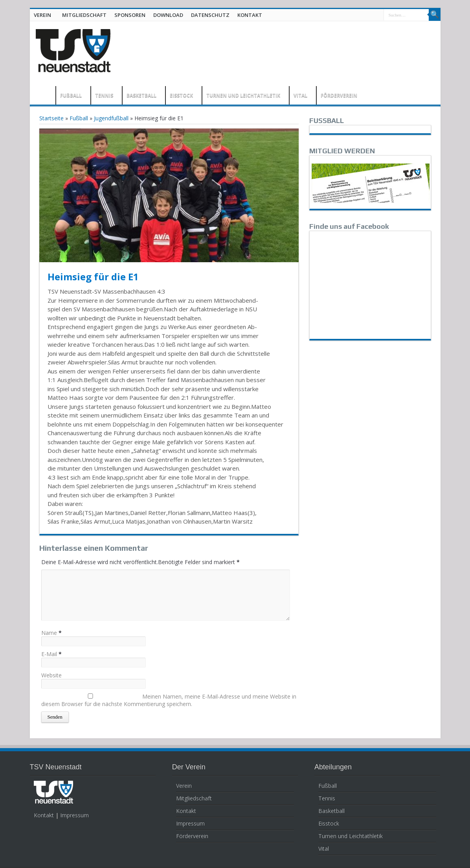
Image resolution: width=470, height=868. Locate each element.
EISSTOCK (181, 95)
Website (51, 675)
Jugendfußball (111, 118)
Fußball (79, 118)
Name (49, 633)
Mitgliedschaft (194, 798)
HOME (45, 96)
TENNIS (104, 95)
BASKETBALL (141, 95)
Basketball (331, 811)
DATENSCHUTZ (210, 15)
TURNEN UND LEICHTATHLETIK (243, 95)
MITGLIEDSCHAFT (84, 15)
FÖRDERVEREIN (339, 95)
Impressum (74, 815)
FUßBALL (71, 95)
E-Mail (49, 654)
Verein (184, 786)
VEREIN (42, 15)
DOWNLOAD (168, 15)
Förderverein (192, 836)
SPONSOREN (130, 15)
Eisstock (329, 823)
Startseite (51, 118)
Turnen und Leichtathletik (351, 836)
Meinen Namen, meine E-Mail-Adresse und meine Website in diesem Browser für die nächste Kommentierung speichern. (169, 700)
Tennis (327, 798)
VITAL (300, 95)
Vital (324, 849)
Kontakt (44, 815)
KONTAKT (250, 15)
